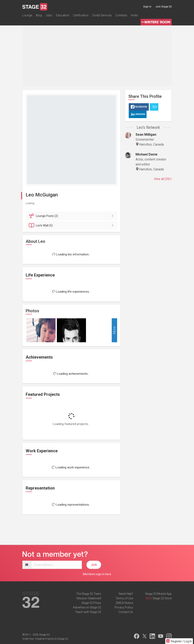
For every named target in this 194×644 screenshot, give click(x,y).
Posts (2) (72, 216)
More (114, 330)
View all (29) (163, 179)
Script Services (102, 15)
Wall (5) (72, 225)
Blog (39, 15)
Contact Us (126, 612)
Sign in (147, 7)
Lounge (27, 15)
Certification (81, 15)
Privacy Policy (124, 607)
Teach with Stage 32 (88, 612)
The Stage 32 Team (89, 594)
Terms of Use (124, 598)
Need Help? (126, 594)
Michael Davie (147, 154)
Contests (121, 15)
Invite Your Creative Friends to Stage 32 (45, 639)
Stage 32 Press (91, 603)
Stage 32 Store (162, 598)
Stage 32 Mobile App (158, 594)
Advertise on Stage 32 (87, 607)
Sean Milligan (146, 135)
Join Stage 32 (164, 7)
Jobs (49, 15)
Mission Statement (89, 598)
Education (63, 15)
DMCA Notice (124, 603)
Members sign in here (97, 574)
